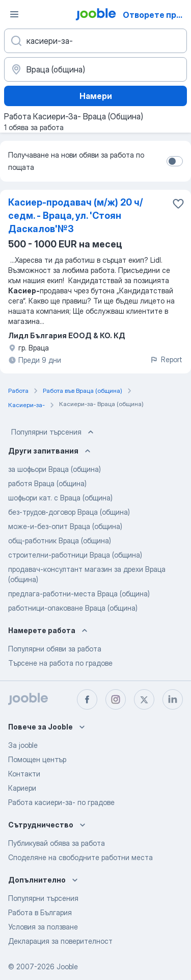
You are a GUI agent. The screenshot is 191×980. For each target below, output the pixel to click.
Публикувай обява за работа (57, 843)
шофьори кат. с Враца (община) (60, 498)
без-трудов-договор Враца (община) (69, 512)
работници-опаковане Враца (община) (73, 608)
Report (166, 359)
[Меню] (14, 14)
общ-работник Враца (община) (60, 541)
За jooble (23, 745)
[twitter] (144, 699)
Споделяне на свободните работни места (80, 857)
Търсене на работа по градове (60, 663)
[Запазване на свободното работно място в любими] (178, 204)
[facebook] (87, 699)
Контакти (24, 774)
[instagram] (116, 699)
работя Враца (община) (47, 483)
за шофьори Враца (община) (54, 469)
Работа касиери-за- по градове (61, 802)
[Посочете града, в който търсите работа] (95, 69)
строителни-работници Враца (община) (75, 555)
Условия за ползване (43, 927)
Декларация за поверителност (60, 941)
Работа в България (40, 912)
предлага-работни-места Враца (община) (79, 594)
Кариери (22, 788)
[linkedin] (173, 699)
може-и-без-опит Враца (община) (65, 526)
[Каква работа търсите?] (95, 41)
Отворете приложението (156, 15)
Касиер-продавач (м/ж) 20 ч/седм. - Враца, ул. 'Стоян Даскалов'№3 (76, 216)
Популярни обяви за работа (55, 649)
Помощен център (37, 759)
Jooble (67, 966)
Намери (96, 96)
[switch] (175, 161)
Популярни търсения (53, 432)
